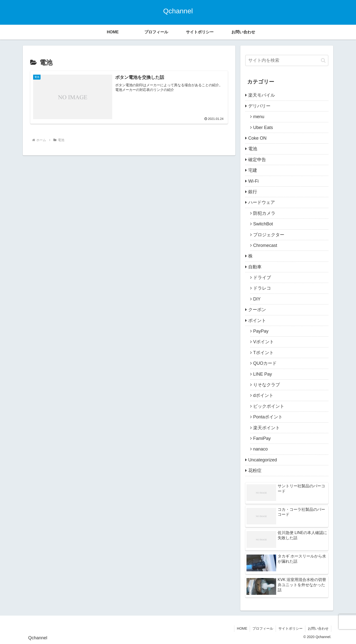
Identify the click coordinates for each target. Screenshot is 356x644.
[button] (323, 60)
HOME (242, 628)
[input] (287, 60)
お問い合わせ (318, 628)
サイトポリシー (290, 628)
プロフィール (263, 628)
